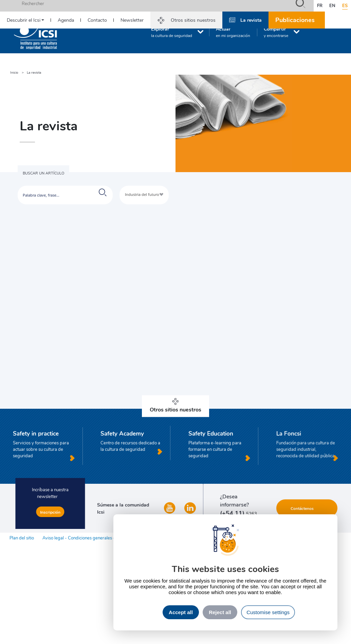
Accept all (181, 612)
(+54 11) (233, 513)
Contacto (97, 20)
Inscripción (50, 512)
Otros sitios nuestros (193, 20)
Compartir (276, 32)
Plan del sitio (22, 538)
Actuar (233, 32)
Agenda (66, 20)
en (332, 5)
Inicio (14, 72)
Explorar (172, 32)
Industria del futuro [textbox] (142, 194)
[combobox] (144, 195)
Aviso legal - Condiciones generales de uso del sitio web (97, 538)
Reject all (220, 612)
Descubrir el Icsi (24, 20)
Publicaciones (295, 20)
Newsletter (132, 20)
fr (320, 5)
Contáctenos (302, 508)
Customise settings (268, 612)
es (345, 5)
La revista (251, 20)
